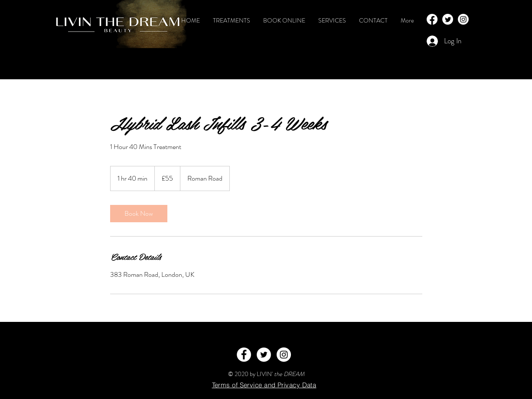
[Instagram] (463, 19)
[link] (139, 214)
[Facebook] (432, 19)
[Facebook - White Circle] (244, 355)
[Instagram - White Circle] (284, 355)
